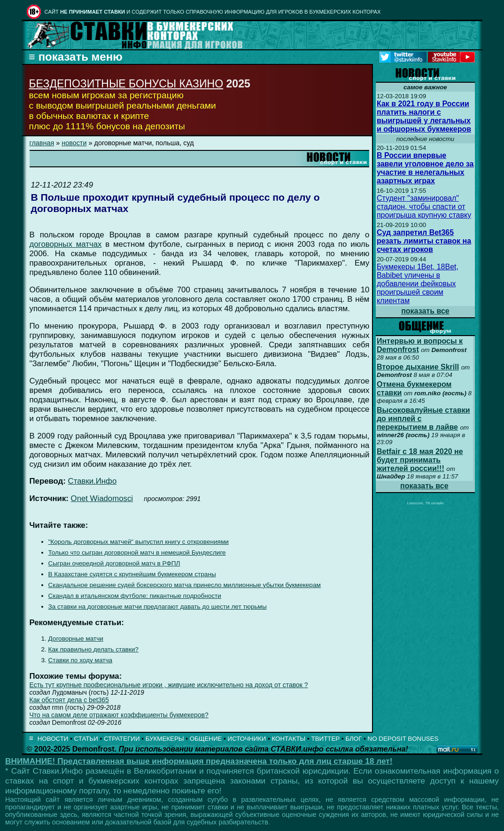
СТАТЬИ (86, 739)
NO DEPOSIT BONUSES (403, 739)
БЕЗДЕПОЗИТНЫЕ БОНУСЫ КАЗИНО (126, 84)
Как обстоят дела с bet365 (69, 700)
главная (42, 143)
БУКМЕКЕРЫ (165, 739)
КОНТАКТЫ (289, 739)
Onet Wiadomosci (102, 498)
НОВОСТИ (53, 739)
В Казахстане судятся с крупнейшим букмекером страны (132, 574)
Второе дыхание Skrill (418, 367)
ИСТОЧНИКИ (247, 739)
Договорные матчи (76, 639)
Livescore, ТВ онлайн (425, 503)
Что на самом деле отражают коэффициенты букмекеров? (119, 715)
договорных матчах (66, 244)
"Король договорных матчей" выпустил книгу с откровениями (139, 542)
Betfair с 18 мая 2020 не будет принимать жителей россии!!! (420, 460)
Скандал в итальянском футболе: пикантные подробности (135, 596)
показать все (425, 311)
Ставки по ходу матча (81, 660)
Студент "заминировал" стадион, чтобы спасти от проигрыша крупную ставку (424, 207)
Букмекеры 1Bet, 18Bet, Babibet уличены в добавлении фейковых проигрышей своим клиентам (418, 284)
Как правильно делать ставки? (93, 649)
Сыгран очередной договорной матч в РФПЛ (114, 563)
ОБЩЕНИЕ (206, 739)
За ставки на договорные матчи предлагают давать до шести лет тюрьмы (158, 607)
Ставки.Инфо (93, 481)
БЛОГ (353, 739)
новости (74, 143)
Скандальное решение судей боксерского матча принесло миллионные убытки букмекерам (185, 585)
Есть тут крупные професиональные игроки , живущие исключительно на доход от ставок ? (169, 685)
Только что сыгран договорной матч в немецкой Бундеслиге (137, 553)
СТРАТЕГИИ (122, 739)
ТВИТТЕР (326, 739)
